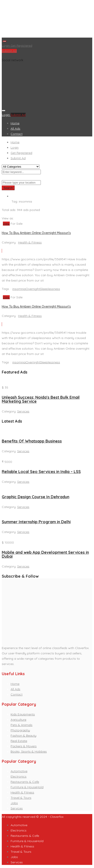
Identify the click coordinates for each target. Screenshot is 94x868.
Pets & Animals (22, 725)
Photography (20, 730)
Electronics (19, 776)
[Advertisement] (47, 20)
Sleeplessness (50, 289)
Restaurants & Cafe (25, 782)
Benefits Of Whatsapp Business (32, 441)
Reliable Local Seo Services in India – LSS (41, 472)
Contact (17, 134)
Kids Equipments (23, 714)
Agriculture (18, 720)
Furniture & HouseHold (27, 787)
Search (8, 188)
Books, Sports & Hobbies (29, 751)
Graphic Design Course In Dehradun (36, 497)
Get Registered (21, 46)
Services (23, 411)
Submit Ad (9, 51)
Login (6, 46)
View (6, 224)
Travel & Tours (21, 798)
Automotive (19, 771)
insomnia (19, 289)
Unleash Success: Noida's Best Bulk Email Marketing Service (41, 399)
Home (15, 123)
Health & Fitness (30, 242)
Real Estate (19, 741)
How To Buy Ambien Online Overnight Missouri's (36, 233)
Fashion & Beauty (23, 736)
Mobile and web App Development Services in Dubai (45, 554)
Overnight (33, 289)
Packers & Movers (24, 746)
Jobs (14, 803)
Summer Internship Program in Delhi (36, 522)
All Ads (15, 128)
